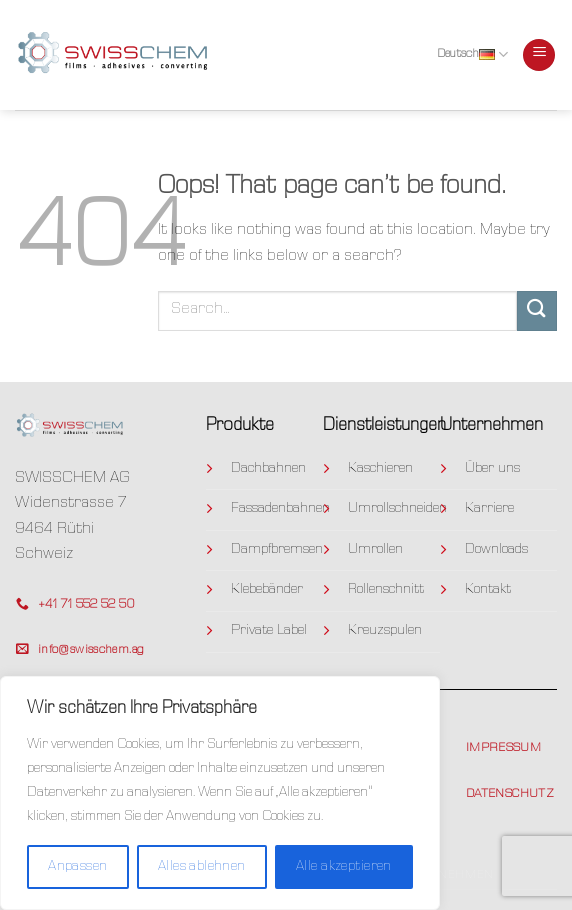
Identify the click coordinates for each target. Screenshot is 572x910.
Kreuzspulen (385, 631)
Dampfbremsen (277, 550)
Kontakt (488, 590)
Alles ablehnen (202, 867)
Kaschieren (380, 469)
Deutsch (472, 54)
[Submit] (537, 310)
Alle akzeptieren (344, 867)
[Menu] (539, 55)
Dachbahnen (268, 469)
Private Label (269, 631)
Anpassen (77, 867)
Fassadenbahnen (280, 509)
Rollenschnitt (386, 590)
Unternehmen (444, 875)
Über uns (492, 469)
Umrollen (375, 550)
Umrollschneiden (397, 509)
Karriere (489, 509)
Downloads (496, 550)
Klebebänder (267, 590)
